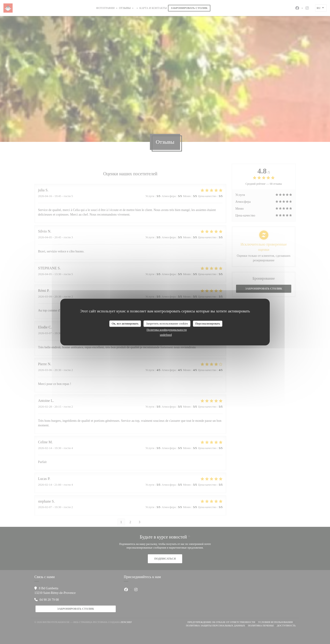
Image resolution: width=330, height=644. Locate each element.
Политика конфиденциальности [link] (166, 330)
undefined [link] (166, 335)
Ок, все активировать (125, 323)
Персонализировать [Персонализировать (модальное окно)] (208, 323)
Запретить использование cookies (167, 323)
